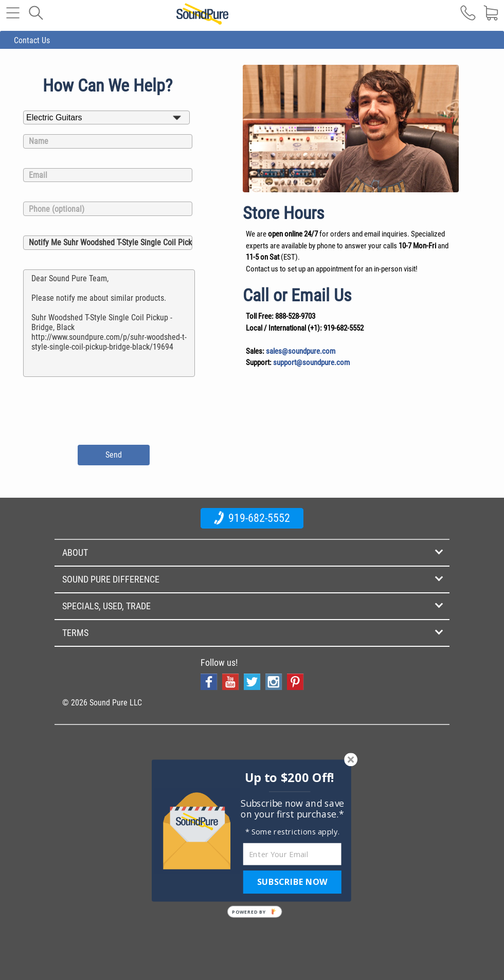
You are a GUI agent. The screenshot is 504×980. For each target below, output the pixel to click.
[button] (290, 778)
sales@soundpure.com (301, 351)
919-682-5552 (252, 518)
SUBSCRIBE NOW (292, 882)
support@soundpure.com (311, 362)
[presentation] (110, 409)
